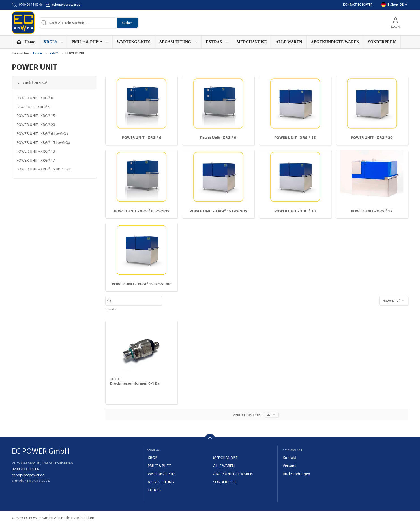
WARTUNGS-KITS (134, 42)
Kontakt (290, 458)
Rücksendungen (296, 474)
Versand (290, 466)
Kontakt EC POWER (358, 4)
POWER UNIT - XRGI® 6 (35, 98)
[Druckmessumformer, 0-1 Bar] (142, 349)
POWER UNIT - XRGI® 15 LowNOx (43, 142)
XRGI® (54, 53)
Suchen (127, 23)
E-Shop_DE (394, 5)
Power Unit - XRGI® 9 (33, 107)
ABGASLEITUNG (161, 482)
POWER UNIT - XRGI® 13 (36, 151)
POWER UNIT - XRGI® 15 (36, 116)
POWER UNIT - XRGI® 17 (36, 160)
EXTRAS (154, 490)
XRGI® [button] (54, 42)
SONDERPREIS (382, 42)
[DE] (23, 23)
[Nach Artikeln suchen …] (137, 301)
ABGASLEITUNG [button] (179, 42)
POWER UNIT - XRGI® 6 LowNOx (42, 133)
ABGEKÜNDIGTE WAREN (335, 42)
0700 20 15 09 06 (25, 469)
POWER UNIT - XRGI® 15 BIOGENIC (44, 169)
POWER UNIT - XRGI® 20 (36, 125)
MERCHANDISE (252, 42)
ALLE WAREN (289, 42)
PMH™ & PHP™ (159, 466)
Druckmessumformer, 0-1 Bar (135, 383)
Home (37, 53)
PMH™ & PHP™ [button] (90, 42)
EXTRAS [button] (217, 42)
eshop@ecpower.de (66, 4)
